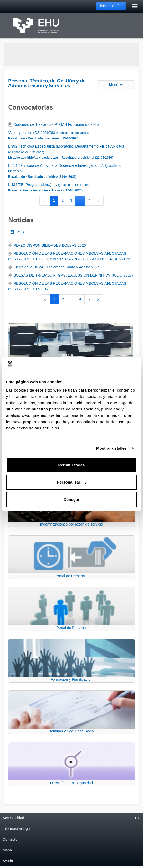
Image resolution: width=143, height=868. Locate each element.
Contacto (10, 839)
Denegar (71, 499)
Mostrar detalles (112, 448)
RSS (17, 232)
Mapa (7, 850)
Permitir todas (72, 465)
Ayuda (8, 861)
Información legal (17, 829)
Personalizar (72, 482)
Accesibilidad (13, 818)
